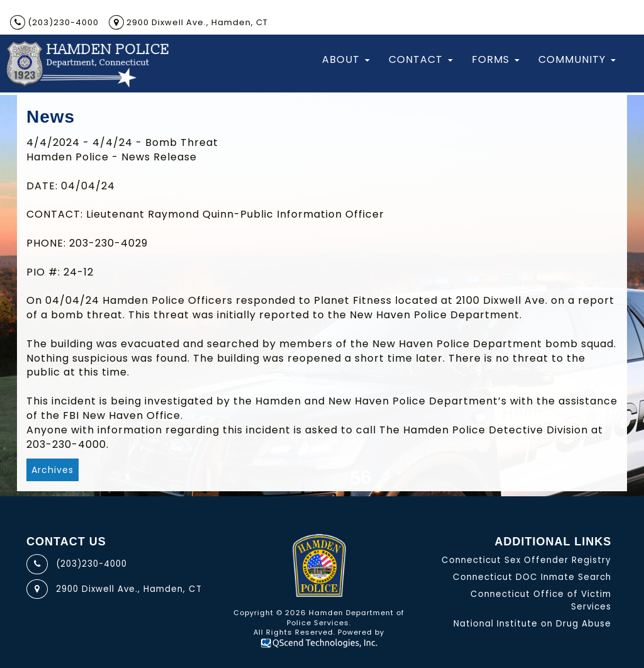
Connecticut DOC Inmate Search (532, 577)
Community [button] (577, 59)
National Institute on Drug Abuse (532, 624)
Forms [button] (496, 59)
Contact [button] (421, 59)
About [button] (346, 59)
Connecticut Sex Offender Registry (526, 560)
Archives (53, 470)
